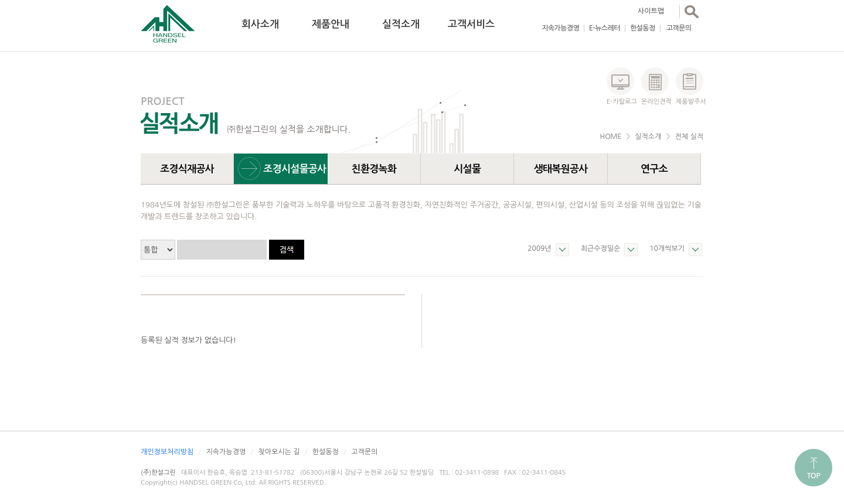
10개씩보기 (667, 248)
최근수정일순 (601, 248)
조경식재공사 (187, 169)
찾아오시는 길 (279, 452)
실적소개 (401, 24)
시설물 (467, 169)
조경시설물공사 (295, 169)
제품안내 (331, 24)
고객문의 (679, 28)
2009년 (539, 248)
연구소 (654, 169)
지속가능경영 (560, 28)
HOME (610, 137)
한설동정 (643, 28)
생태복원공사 (561, 169)
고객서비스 (471, 24)
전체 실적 (689, 137)
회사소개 (260, 24)
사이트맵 (651, 11)
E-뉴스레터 (605, 28)
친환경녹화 (374, 169)
